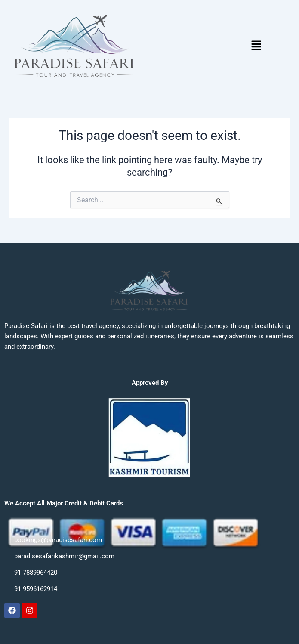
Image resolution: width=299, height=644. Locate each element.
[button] (256, 46)
